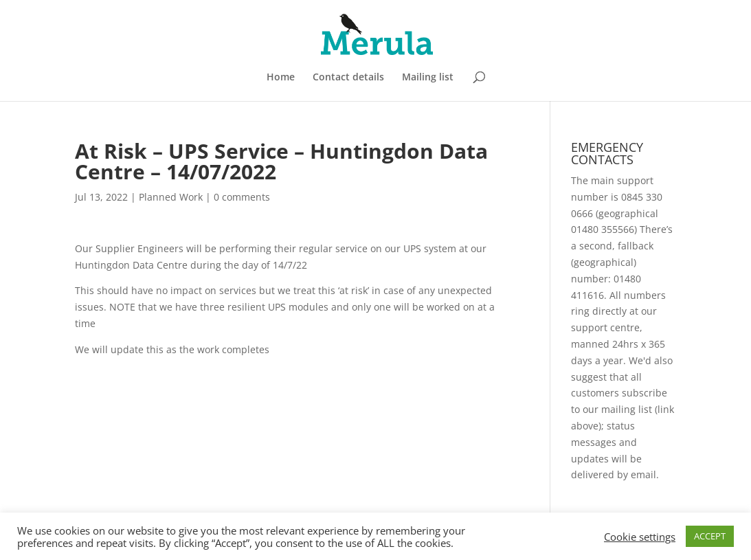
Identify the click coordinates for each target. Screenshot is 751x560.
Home (281, 78)
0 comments (242, 197)
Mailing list (428, 78)
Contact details (348, 78)
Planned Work (171, 197)
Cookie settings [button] (640, 537)
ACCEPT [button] (710, 536)
